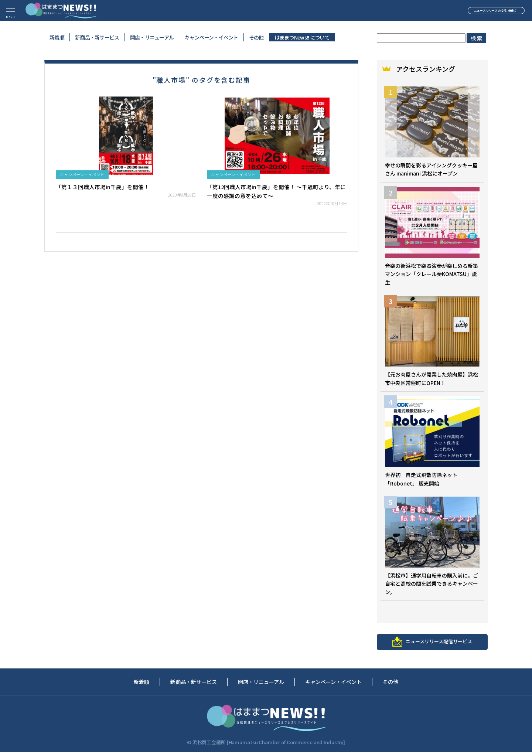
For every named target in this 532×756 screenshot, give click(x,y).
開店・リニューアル (152, 37)
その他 (256, 37)
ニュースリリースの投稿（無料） (471, 13)
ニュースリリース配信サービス (432, 645)
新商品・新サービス (97, 37)
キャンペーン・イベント (211, 37)
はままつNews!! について (302, 37)
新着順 (57, 37)
